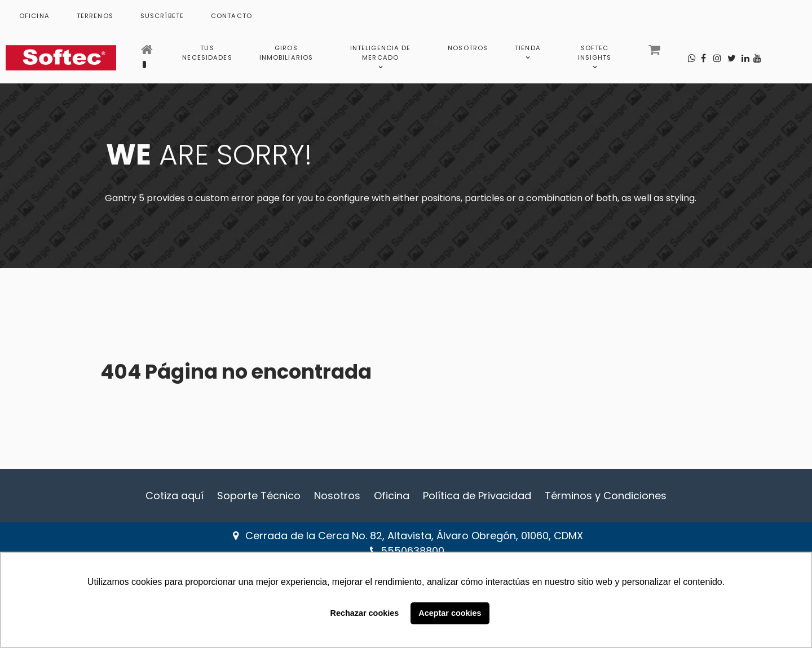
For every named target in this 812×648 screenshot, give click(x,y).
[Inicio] (148, 53)
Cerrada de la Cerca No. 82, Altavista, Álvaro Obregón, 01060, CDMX (414, 536)
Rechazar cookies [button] (365, 613)
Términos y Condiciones (606, 496)
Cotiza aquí (175, 496)
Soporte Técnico (259, 496)
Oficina (392, 496)
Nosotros (337, 496)
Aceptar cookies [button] (450, 613)
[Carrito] (656, 53)
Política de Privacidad (477, 496)
